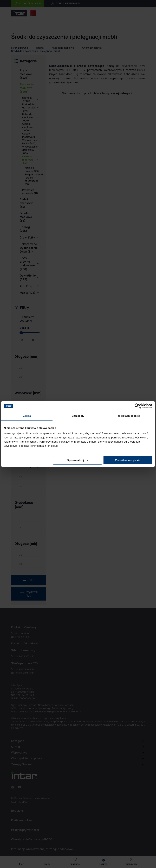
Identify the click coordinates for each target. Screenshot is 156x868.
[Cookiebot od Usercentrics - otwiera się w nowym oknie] (137, 406)
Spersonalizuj (78, 460)
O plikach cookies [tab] (129, 416)
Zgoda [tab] (27, 416)
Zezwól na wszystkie (128, 460)
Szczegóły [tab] (78, 416)
